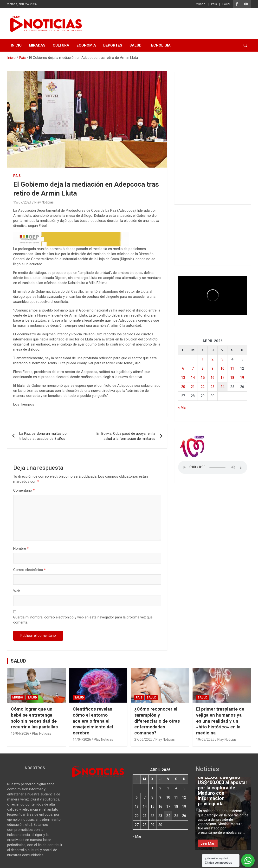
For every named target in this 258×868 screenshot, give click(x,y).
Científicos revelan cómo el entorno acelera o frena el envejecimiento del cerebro (93, 721)
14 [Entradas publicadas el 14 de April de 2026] (193, 378)
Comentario (24, 490)
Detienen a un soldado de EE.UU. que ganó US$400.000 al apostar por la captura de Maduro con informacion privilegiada (223, 788)
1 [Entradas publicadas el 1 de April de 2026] (203, 359)
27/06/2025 (143, 739)
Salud (32, 698)
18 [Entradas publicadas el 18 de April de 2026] (232, 378)
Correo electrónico (29, 570)
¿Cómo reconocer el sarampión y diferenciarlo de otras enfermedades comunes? (157, 721)
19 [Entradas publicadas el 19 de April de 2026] (242, 378)
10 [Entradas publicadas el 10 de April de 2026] (222, 368)
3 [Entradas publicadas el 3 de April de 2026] (222, 359)
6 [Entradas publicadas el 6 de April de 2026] (183, 368)
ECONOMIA (86, 45)
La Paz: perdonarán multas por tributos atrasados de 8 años (44, 436)
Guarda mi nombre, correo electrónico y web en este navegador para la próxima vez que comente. (83, 620)
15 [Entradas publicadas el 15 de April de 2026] (203, 378)
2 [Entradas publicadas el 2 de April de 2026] (213, 359)
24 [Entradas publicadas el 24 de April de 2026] (222, 387)
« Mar (182, 407)
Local (226, 4)
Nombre (21, 549)
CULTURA (61, 45)
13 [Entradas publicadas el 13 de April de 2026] (183, 378)
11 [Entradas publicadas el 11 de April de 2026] (232, 368)
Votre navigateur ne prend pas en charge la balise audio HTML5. (213, 467)
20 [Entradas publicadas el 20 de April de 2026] (183, 387)
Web (17, 591)
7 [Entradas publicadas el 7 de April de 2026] (193, 368)
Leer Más (208, 843)
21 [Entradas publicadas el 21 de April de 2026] (193, 387)
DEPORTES (113, 45)
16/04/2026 (20, 733)
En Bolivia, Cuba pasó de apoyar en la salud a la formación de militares (126, 436)
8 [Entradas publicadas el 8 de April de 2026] (203, 368)
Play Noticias (44, 202)
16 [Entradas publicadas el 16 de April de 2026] (213, 378)
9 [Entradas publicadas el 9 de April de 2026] (213, 368)
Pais (214, 4)
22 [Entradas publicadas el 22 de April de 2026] (203, 387)
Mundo (201, 4)
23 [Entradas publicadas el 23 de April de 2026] (213, 387)
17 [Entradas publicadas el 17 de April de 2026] (222, 378)
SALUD (135, 45)
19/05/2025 (205, 739)
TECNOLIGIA (160, 45)
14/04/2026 (82, 739)
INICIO (16, 45)
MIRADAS (37, 45)
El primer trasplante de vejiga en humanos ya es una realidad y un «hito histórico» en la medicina (220, 721)
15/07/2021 (22, 202)
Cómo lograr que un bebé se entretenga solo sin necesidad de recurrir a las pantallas (34, 718)
